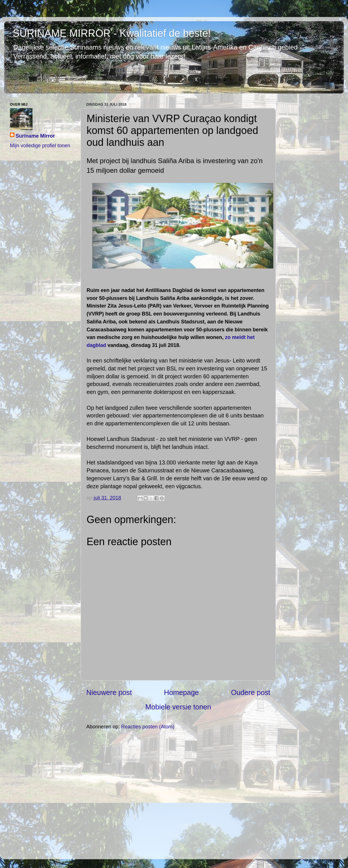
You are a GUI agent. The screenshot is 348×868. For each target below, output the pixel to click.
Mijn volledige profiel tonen (40, 146)
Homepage (181, 692)
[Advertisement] (178, 794)
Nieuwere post (109, 692)
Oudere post (251, 692)
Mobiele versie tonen (178, 707)
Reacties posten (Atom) (148, 727)
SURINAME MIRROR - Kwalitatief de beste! (112, 33)
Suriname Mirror (35, 136)
